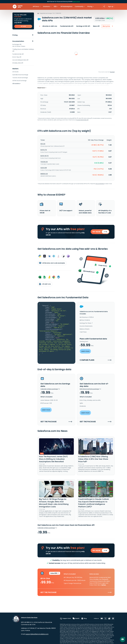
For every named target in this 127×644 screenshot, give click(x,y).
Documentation (18, 41)
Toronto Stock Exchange (20, 78)
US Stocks (15, 72)
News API (95, 26)
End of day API (17, 57)
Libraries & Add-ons (49, 26)
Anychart (112, 72)
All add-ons (45, 285)
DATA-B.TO (45, 156)
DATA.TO (44, 150)
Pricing (15, 35)
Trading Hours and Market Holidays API (23, 50)
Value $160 (55, 575)
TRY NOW (23, 26)
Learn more (76, 2)
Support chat (65, 618)
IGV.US (43, 144)
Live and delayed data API (20, 60)
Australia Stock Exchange (20, 75)
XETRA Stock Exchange (19, 81)
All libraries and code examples (52, 264)
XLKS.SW (44, 168)
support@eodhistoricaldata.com (37, 634)
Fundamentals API (18, 54)
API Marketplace (66, 6)
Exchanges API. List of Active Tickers (19, 45)
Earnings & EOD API (82, 26)
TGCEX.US (44, 162)
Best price (105, 26)
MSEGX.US (44, 174)
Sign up (111, 6)
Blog (84, 618)
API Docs (36, 6)
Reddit (76, 618)
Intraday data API (18, 63)
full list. (104, 586)
